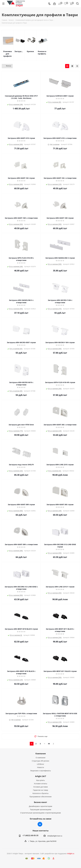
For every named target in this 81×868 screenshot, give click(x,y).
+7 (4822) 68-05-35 (30, 835)
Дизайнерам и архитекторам (41, 806)
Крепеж (30, 51)
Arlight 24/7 (41, 776)
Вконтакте (40, 824)
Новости (40, 767)
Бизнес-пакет (40, 802)
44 (49, 744)
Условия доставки (40, 787)
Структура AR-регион (40, 761)
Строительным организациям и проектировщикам (40, 813)
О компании (41, 758)
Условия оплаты (41, 784)
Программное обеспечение (40, 797)
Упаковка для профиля (7, 54)
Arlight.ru (71, 854)
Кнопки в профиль (42, 53)
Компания (41, 754)
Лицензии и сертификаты (40, 771)
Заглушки (19, 51)
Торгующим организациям (40, 810)
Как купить (40, 780)
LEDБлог (40, 764)
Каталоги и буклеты (40, 793)
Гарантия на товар (40, 790)
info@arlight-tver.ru (55, 836)
